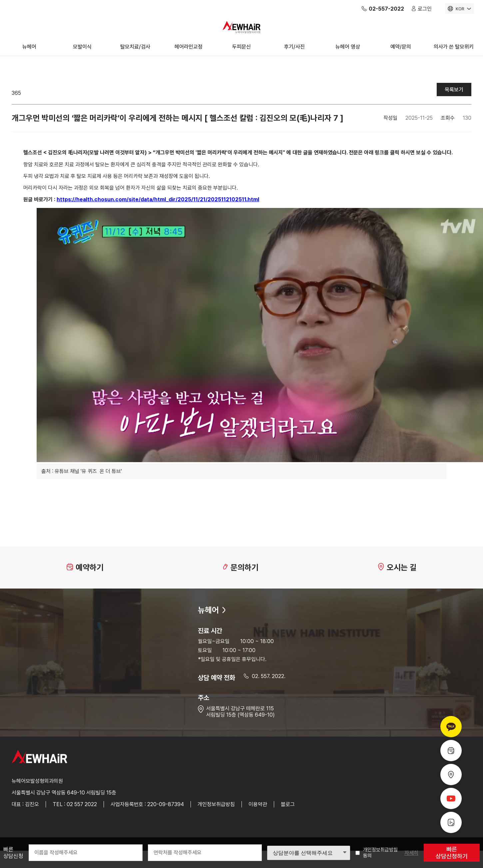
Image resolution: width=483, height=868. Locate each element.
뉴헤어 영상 (348, 47)
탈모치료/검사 (135, 47)
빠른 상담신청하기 (452, 853)
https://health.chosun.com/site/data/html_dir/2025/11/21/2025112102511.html (158, 199)
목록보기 (454, 90)
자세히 (411, 853)
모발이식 (82, 47)
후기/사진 (294, 47)
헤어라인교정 (189, 47)
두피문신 (241, 47)
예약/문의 (401, 47)
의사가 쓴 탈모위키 (454, 47)
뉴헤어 (29, 47)
